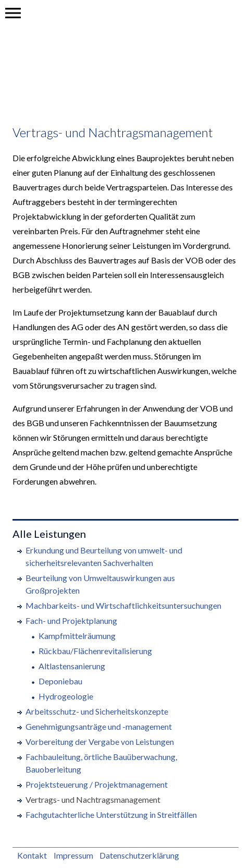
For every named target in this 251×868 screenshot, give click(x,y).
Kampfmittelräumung (77, 636)
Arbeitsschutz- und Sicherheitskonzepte (97, 711)
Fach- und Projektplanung (71, 620)
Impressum (73, 855)
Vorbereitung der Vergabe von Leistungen (100, 742)
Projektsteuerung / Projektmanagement (97, 784)
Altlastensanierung (72, 666)
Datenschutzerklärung (139, 855)
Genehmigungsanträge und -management (99, 726)
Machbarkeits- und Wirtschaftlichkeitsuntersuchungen (123, 605)
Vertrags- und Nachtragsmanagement (113, 132)
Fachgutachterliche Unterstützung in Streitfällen (111, 815)
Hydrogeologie (66, 696)
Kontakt (32, 855)
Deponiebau (60, 681)
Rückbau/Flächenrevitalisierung (95, 651)
